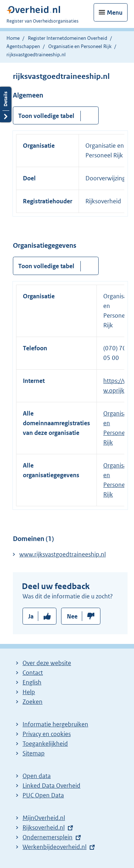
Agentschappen (23, 46)
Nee (72, 616)
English (32, 682)
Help (29, 692)
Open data (37, 776)
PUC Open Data (43, 795)
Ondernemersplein (48, 837)
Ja (31, 616)
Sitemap (34, 753)
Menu (115, 13)
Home (13, 38)
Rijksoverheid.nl (44, 827)
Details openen (6, 105)
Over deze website (47, 663)
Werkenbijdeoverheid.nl (54, 847)
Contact (33, 673)
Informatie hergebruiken (55, 724)
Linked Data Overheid (51, 786)
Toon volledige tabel (46, 116)
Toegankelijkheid (45, 744)
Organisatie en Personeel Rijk (80, 46)
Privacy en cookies (47, 734)
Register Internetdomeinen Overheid (68, 38)
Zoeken (33, 702)
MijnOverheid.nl (44, 818)
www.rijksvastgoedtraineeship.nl (63, 554)
